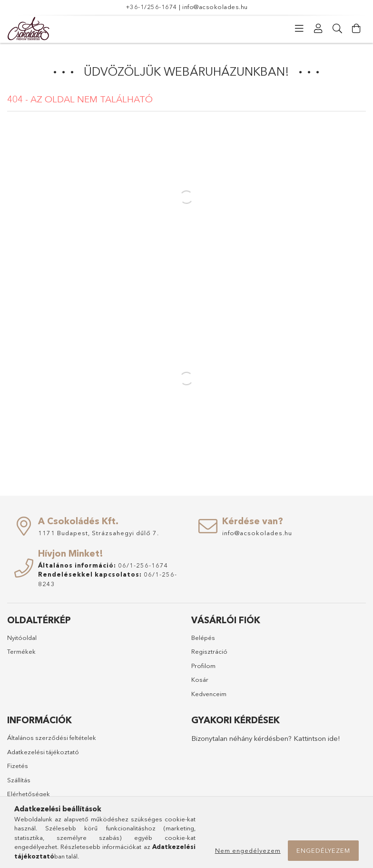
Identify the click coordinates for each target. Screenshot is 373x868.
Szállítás (19, 780)
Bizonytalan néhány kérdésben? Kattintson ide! (266, 738)
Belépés (203, 638)
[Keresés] (337, 29)
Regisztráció (209, 651)
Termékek (21, 651)
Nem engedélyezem (248, 850)
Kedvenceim (209, 694)
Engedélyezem (323, 850)
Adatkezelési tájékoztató (43, 752)
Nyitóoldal (22, 638)
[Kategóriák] (299, 29)
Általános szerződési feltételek (52, 738)
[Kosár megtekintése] (356, 29)
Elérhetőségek (29, 794)
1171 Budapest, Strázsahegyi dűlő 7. (98, 533)
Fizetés (18, 766)
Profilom (203, 666)
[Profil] (318, 29)
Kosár (200, 679)
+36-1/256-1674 (152, 7)
